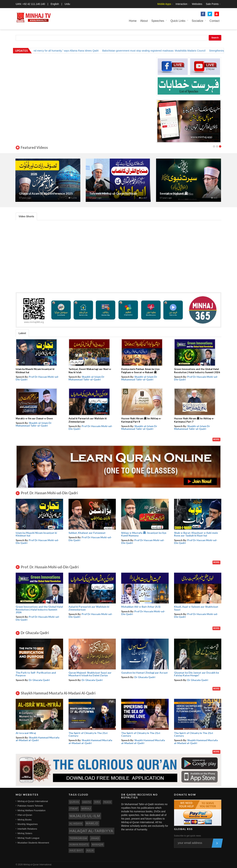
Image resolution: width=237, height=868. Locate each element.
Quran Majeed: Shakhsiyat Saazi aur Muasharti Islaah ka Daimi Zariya (90, 674)
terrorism (78, 838)
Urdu (67, 4)
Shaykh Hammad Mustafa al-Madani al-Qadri (38, 739)
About (144, 21)
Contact (215, 21)
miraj (86, 808)
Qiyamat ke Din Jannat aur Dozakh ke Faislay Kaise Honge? (197, 674)
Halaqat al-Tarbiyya (91, 831)
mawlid (92, 823)
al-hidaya (76, 824)
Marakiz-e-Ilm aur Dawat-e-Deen (34, 418)
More (216, 439)
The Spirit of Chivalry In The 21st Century (88, 734)
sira (97, 802)
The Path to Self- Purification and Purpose (36, 674)
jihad (95, 838)
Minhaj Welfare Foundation (31, 810)
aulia (90, 851)
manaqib (98, 845)
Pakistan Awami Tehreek (30, 806)
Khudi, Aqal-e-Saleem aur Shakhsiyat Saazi (196, 608)
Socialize (197, 21)
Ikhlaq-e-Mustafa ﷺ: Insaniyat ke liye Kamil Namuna (144, 534)
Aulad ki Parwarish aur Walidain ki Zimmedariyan (89, 608)
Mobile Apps (164, 4)
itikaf (74, 809)
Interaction (181, 4)
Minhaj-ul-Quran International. (38, 865)
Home (133, 21)
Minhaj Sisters (25, 833)
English (55, 4)
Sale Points (212, 4)
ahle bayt (76, 851)
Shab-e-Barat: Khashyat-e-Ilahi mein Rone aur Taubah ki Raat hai (196, 534)
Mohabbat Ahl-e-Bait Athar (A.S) (141, 607)
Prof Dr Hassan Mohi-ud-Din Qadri (37, 378)
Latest (22, 333)
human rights (79, 845)
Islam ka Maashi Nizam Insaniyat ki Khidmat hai (36, 534)
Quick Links (178, 21)
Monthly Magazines (28, 824)
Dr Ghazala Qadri (39, 680)
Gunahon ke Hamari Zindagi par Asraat (144, 673)
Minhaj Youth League (28, 838)
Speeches (158, 21)
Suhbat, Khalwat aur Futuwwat (87, 533)
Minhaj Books (25, 820)
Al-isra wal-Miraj (26, 733)
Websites (197, 4)
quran (74, 802)
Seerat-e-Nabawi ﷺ (174, 193)
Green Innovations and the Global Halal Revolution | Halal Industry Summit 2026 (39, 609)
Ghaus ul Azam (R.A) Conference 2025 (46, 193)
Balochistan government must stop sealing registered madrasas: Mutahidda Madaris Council (157, 51)
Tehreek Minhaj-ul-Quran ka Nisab (113, 193)
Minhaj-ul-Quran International (33, 801)
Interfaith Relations (27, 829)
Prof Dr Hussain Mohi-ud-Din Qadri (196, 378)
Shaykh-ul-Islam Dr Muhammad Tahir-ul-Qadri (86, 378)
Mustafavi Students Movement (33, 843)
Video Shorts (26, 216)
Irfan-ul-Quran (25, 815)
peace (107, 802)
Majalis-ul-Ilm (85, 816)
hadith (87, 802)
